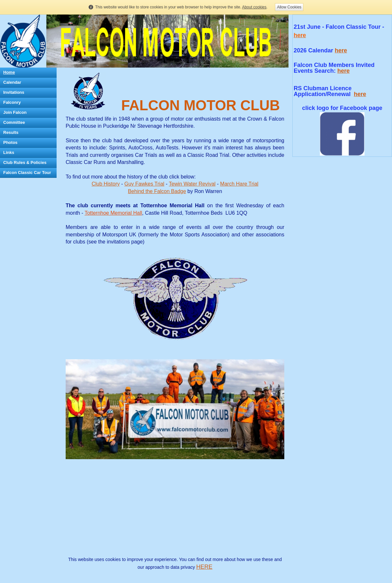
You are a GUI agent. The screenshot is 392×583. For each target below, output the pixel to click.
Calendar (12, 82)
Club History (106, 184)
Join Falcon (15, 112)
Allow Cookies (289, 7)
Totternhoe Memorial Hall (113, 213)
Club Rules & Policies (25, 162)
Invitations (14, 92)
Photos (10, 142)
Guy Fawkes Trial (145, 184)
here (341, 50)
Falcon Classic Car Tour (27, 173)
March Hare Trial (239, 184)
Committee (14, 122)
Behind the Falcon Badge (157, 191)
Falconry (12, 102)
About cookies (254, 7)
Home (9, 72)
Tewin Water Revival (192, 184)
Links (9, 152)
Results (11, 132)
